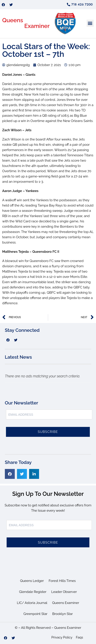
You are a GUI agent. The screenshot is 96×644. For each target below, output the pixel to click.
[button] (90, 23)
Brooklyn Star (63, 614)
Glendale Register (33, 592)
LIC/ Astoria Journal (32, 603)
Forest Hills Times (62, 581)
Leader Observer (64, 592)
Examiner (37, 26)
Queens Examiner (66, 603)
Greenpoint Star (35, 614)
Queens (13, 20)
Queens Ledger (32, 581)
